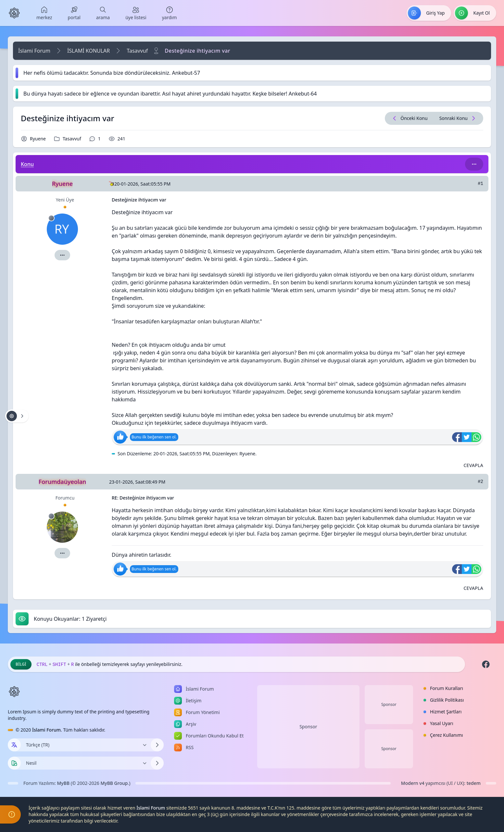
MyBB (63, 783)
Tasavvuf (137, 51)
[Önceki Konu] (409, 118)
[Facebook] (486, 664)
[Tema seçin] (14, 763)
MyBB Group (114, 783)
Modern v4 (413, 783)
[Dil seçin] (14, 745)
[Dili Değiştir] (86, 745)
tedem (474, 783)
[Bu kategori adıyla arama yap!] (474, 164)
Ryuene (38, 139)
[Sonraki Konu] (458, 118)
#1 (480, 184)
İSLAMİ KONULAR (88, 51)
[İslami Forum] (14, 13)
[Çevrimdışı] (51, 218)
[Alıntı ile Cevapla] (473, 465)
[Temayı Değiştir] (86, 763)
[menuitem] (44, 13)
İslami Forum (34, 51)
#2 (480, 482)
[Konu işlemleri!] (17, 416)
